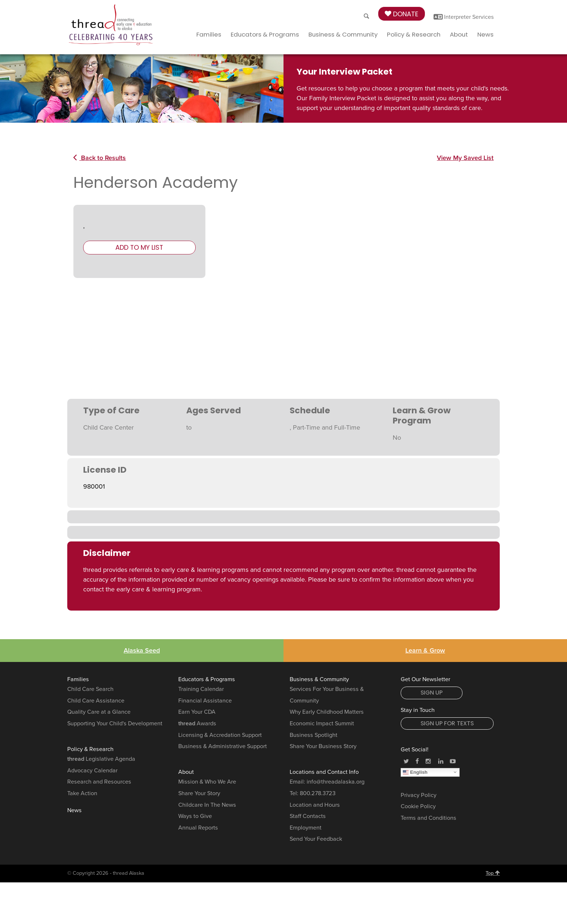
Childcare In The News (207, 805)
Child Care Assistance (96, 701)
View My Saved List (465, 158)
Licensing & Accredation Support (220, 735)
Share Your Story (199, 793)
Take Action (82, 793)
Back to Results (100, 158)
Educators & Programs (265, 34)
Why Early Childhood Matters (327, 712)
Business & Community (343, 34)
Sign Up (432, 693)
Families (209, 34)
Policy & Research (414, 34)
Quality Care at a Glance (99, 712)
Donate (402, 14)
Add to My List (139, 247)
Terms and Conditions (429, 818)
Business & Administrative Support (223, 746)
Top (493, 873)
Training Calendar (201, 689)
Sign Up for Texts (447, 723)
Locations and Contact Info (324, 772)
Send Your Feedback (316, 839)
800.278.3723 (318, 793)
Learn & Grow (425, 650)
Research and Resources (99, 782)
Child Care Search (90, 689)
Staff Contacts (308, 816)
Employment (306, 828)
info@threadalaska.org (336, 782)
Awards (197, 723)
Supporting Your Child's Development (115, 723)
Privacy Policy (419, 795)
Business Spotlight (314, 735)
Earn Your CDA (197, 712)
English (415, 772)
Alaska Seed (142, 650)
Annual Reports (198, 828)
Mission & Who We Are (207, 782)
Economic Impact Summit (322, 723)
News (485, 34)
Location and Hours (315, 805)
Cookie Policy (418, 806)
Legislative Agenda (101, 759)
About (459, 34)
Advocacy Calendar (92, 771)
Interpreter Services (464, 17)
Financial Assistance (205, 701)
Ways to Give (195, 816)
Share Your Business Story (323, 746)
